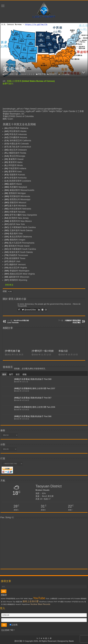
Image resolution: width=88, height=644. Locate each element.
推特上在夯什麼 (31, 601)
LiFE (10, 292)
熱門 (11, 374)
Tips (14, 602)
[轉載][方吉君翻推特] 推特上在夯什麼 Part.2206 (35, 407)
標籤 (25, 374)
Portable (77, 599)
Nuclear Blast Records (40, 604)
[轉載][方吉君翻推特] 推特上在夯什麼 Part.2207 (35, 388)
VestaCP (18, 604)
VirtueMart (68, 602)
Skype (30, 599)
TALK (47, 599)
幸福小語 (63, 351)
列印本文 (9, 285)
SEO (4, 602)
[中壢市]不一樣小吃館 (43, 351)
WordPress (43, 602)
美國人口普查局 (31, 81)
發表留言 (53, 74)
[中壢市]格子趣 (13, 351)
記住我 (14, 625)
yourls (18, 599)
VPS (72, 599)
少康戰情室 (54, 599)
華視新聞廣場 (11, 599)
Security (81, 602)
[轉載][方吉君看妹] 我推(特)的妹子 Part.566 (33, 416)
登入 (28, 369)
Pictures (9, 602)
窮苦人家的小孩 (11, 74)
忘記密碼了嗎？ (8, 630)
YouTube (39, 598)
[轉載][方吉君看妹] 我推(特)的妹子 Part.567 (33, 398)
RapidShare (26, 604)
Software (50, 602)
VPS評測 (75, 602)
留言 (18, 374)
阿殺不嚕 (14, 65)
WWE (26, 599)
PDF (22, 599)
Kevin (71, 641)
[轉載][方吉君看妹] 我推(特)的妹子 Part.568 (33, 379)
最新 (4, 374)
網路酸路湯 (11, 604)
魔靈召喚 (19, 602)
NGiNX (3, 599)
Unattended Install (64, 599)
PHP (55, 602)
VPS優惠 (61, 602)
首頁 (6, 65)
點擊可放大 (8, 84)
